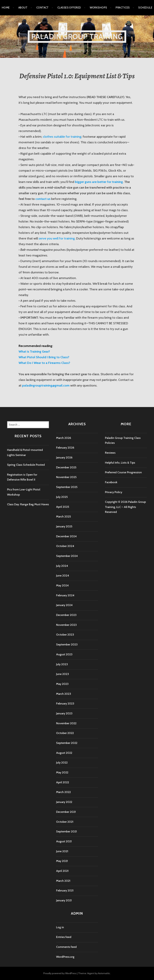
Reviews (110, 453)
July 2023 (62, 664)
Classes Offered (69, 8)
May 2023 (62, 684)
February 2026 (65, 448)
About (23, 8)
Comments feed (66, 947)
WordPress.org (65, 957)
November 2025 (66, 477)
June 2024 (63, 576)
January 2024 (64, 605)
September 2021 (66, 831)
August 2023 (64, 654)
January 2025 (64, 526)
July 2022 (62, 763)
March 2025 (63, 517)
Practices (123, 8)
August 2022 (64, 753)
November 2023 (66, 625)
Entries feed (64, 937)
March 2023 (64, 694)
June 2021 (62, 851)
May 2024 (62, 585)
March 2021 (63, 881)
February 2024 (65, 595)
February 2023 (65, 703)
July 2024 (62, 566)
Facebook (111, 482)
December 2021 (66, 812)
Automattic (104, 973)
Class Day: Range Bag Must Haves (28, 504)
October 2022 (65, 733)
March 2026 (64, 438)
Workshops (98, 8)
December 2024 (66, 536)
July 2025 (62, 497)
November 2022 (66, 723)
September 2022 (67, 743)
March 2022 (63, 792)
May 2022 (62, 772)
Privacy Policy (114, 492)
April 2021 (62, 871)
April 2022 (63, 782)
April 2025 (63, 507)
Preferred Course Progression (123, 472)
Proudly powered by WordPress (60, 973)
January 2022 (64, 802)
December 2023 (66, 615)
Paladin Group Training (77, 36)
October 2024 (65, 546)
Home (6, 8)
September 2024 (67, 556)
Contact (42, 8)
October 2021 (65, 822)
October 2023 (65, 635)
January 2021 (64, 900)
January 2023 (64, 713)
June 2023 (62, 674)
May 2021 (62, 861)
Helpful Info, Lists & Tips (120, 463)
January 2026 (64, 457)
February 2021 (65, 890)
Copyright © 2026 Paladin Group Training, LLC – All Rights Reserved (125, 507)
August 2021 (64, 841)
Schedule (145, 8)
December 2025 (66, 467)
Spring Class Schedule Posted (26, 465)
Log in (60, 927)
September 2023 (67, 644)
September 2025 (67, 487)
